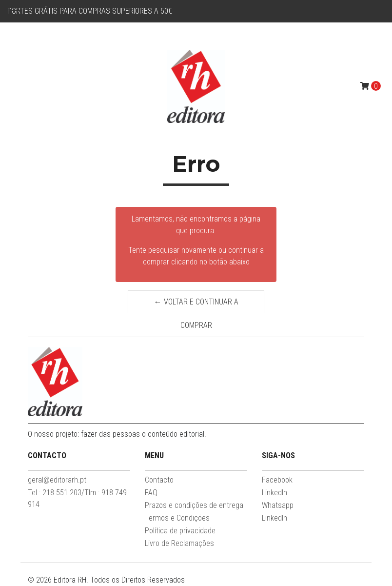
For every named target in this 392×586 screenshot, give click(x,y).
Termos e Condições (177, 518)
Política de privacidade (180, 531)
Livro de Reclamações (179, 543)
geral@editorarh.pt (57, 480)
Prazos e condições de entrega (194, 505)
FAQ (151, 493)
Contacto (159, 480)
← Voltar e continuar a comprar (196, 305)
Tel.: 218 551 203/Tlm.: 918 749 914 (77, 498)
